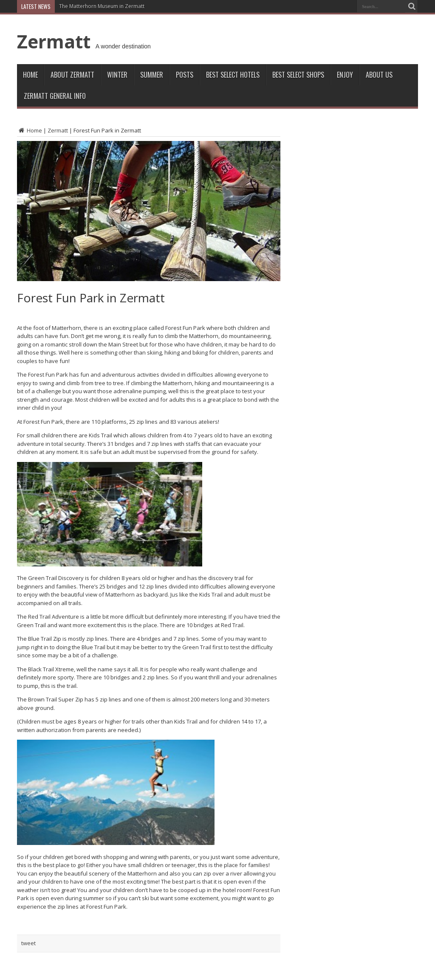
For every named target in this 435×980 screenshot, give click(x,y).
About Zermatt (72, 75)
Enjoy (345, 75)
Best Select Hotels (233, 75)
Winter (117, 75)
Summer (152, 75)
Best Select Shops (298, 75)
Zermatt (54, 41)
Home (30, 75)
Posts (185, 75)
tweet (28, 943)
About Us (379, 75)
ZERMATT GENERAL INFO (55, 96)
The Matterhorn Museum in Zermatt (102, 6)
